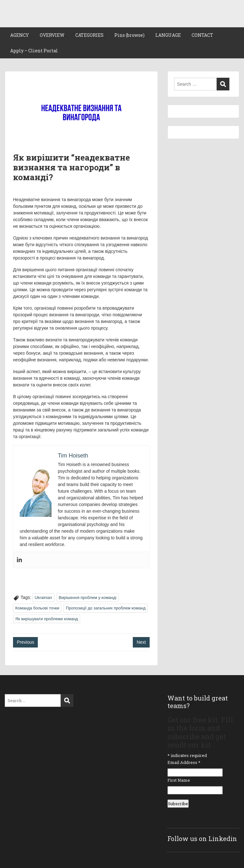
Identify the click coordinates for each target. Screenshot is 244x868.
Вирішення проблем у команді (88, 598)
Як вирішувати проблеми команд (47, 619)
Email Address (184, 762)
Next (141, 642)
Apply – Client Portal (34, 51)
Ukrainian (43, 598)
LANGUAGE (168, 35)
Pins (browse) (129, 35)
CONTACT (202, 35)
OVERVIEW (52, 35)
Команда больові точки (37, 608)
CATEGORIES (89, 35)
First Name (179, 780)
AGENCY (20, 35)
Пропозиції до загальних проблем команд (106, 608)
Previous (25, 642)
